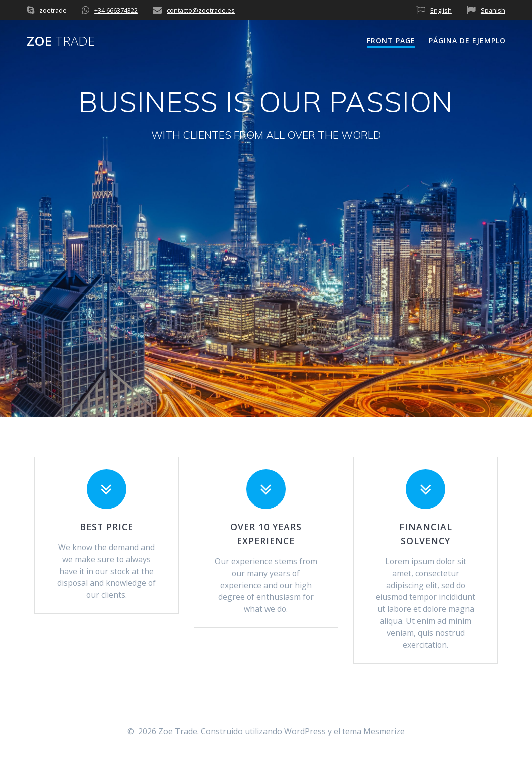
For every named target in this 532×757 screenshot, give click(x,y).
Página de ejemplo (467, 40)
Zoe (61, 41)
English (441, 10)
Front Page (391, 40)
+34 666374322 (116, 10)
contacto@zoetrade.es (201, 10)
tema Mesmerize (373, 731)
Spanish (493, 10)
